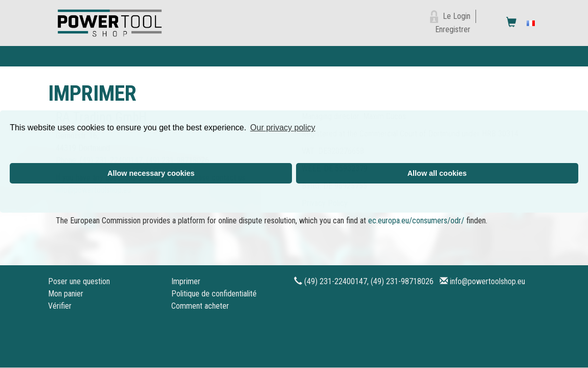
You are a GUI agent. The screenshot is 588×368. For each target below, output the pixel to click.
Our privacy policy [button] (282, 128)
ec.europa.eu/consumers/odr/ (416, 221)
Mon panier (66, 294)
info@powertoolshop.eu (488, 281)
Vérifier (60, 306)
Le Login (457, 16)
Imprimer (186, 281)
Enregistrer (453, 29)
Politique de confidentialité (214, 294)
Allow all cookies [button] (437, 173)
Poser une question (79, 281)
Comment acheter (200, 306)
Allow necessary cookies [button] (151, 173)
